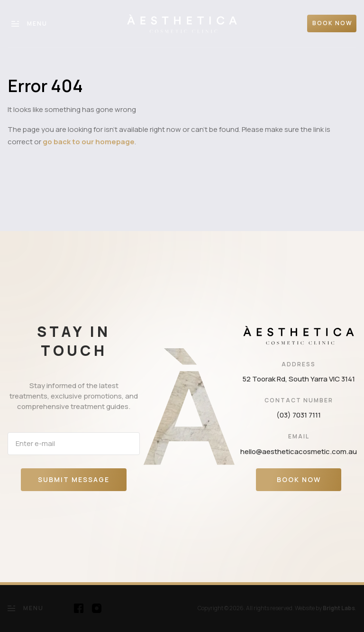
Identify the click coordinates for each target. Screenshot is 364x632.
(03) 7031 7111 (299, 415)
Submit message (74, 479)
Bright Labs (339, 608)
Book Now (299, 479)
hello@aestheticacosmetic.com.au (299, 451)
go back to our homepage (89, 142)
